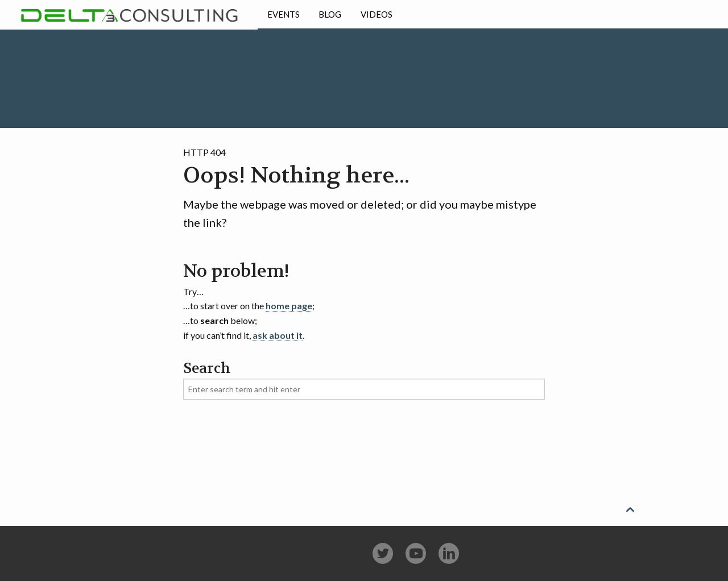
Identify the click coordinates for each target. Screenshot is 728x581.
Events (284, 14)
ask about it (278, 335)
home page (289, 306)
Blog (330, 14)
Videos (377, 14)
